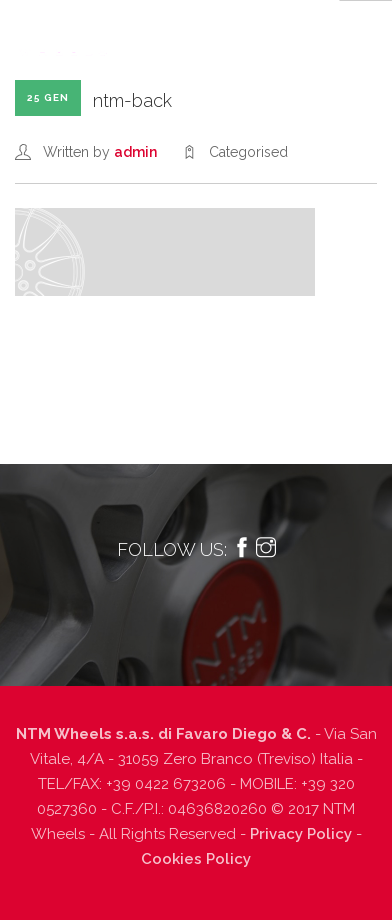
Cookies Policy (196, 859)
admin (135, 152)
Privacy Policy (301, 834)
